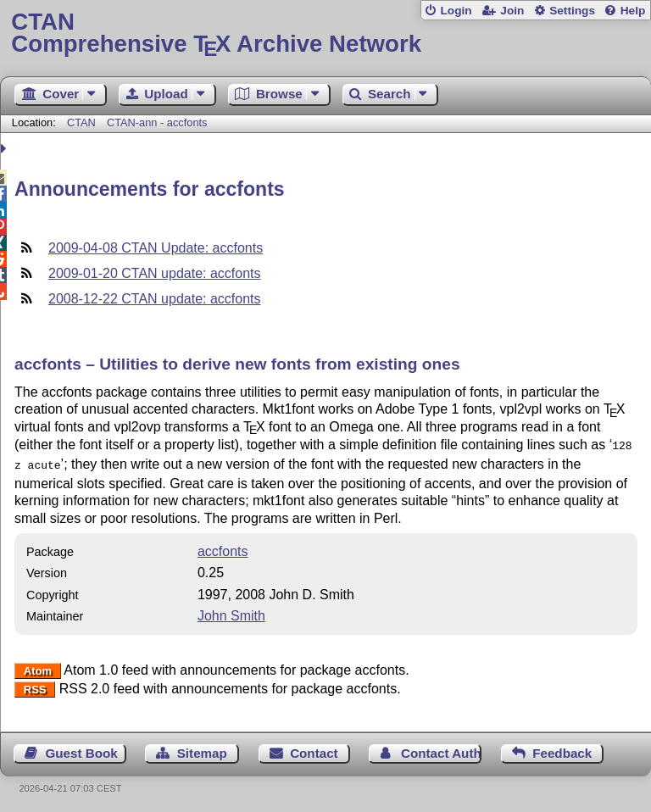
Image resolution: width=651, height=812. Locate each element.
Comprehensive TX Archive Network (325, 33)
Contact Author (441, 750)
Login (456, 11)
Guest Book (82, 750)
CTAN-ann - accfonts (157, 122)
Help (633, 11)
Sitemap (202, 750)
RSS (35, 686)
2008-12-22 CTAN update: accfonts (155, 299)
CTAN (81, 122)
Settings (572, 11)
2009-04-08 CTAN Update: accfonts (156, 248)
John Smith (231, 612)
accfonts (223, 548)
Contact (314, 750)
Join (512, 11)
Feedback (562, 750)
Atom (38, 667)
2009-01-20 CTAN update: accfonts (155, 273)
